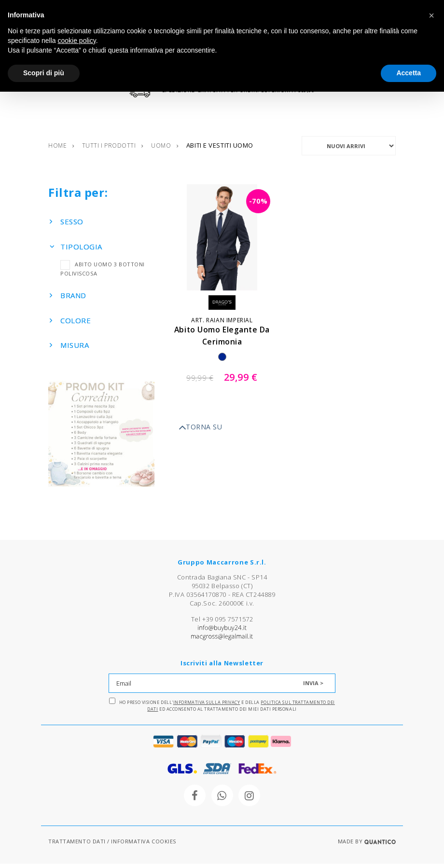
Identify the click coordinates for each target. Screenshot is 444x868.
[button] (431, 15)
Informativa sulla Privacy (207, 707)
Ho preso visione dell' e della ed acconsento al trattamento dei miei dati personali (222, 709)
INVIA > (313, 687)
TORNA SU (200, 432)
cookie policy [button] (77, 41)
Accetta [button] (409, 73)
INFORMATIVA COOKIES (143, 846)
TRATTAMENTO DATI (77, 846)
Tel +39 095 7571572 (222, 623)
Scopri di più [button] (44, 73)
